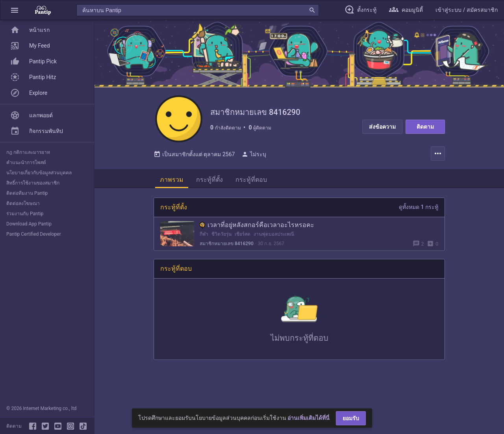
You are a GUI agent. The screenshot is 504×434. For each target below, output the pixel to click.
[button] (15, 10)
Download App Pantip (29, 224)
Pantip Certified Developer (34, 234)
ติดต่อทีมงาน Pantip (27, 193)
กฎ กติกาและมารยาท (28, 152)
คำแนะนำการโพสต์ (26, 163)
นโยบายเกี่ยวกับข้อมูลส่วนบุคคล (39, 173)
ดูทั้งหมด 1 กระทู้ (419, 207)
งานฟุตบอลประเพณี (274, 234)
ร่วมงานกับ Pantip (25, 214)
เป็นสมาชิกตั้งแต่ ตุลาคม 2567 (194, 154)
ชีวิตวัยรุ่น (221, 234)
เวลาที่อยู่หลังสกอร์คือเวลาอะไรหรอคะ (257, 225)
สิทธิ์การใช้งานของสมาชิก (33, 183)
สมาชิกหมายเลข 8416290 (227, 244)
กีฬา (204, 234)
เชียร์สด (243, 234)
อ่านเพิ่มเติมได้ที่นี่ (309, 418)
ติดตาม (425, 127)
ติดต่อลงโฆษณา (23, 203)
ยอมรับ (351, 418)
